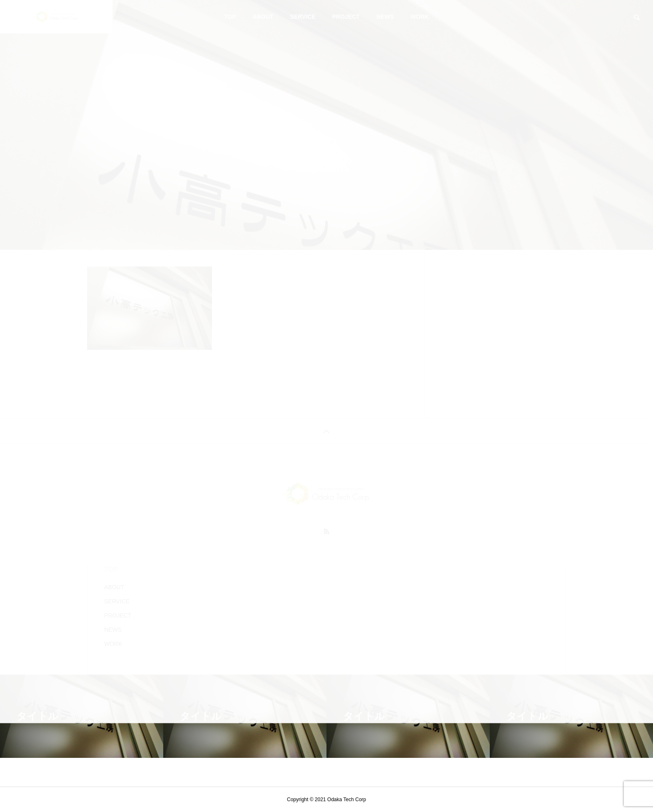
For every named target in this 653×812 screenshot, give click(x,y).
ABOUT (263, 17)
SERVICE (303, 17)
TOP (230, 17)
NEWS (385, 17)
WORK (420, 17)
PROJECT (346, 17)
